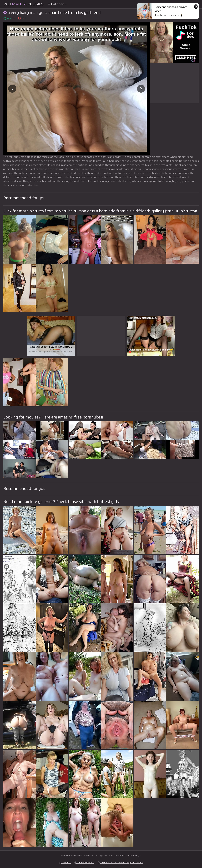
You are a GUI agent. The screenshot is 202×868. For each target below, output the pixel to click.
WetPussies (24, 4)
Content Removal (84, 863)
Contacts (65, 863)
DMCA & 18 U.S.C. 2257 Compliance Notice (120, 863)
